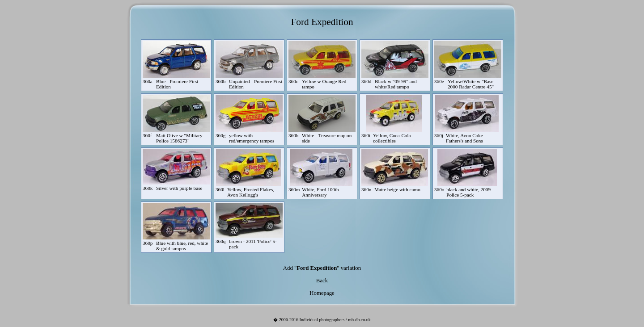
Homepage (322, 293)
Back (322, 281)
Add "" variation (322, 268)
